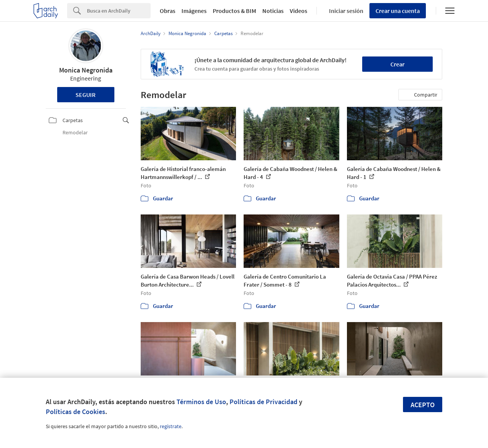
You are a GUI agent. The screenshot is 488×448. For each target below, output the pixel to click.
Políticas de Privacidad (263, 402)
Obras (168, 11)
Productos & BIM (234, 11)
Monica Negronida (86, 70)
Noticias (273, 11)
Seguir (86, 95)
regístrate (171, 426)
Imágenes (194, 11)
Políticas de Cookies (75, 412)
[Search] (119, 11)
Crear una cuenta (398, 11)
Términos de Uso (201, 402)
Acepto (423, 405)
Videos (299, 11)
